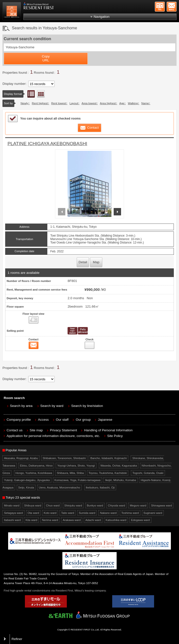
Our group (83, 420)
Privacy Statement (64, 430)
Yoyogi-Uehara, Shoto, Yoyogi (76, 466)
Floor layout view (41, 94)
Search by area (21, 406)
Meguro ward (138, 505)
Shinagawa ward (161, 505)
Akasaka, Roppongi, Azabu (21, 458)
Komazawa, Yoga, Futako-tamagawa (78, 480)
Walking (133, 103)
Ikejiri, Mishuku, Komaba (121, 480)
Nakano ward (108, 513)
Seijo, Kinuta (26, 487)
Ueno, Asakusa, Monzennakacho (59, 487)
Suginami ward (153, 513)
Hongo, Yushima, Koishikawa (34, 473)
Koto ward (50, 513)
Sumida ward (87, 513)
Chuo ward (53, 505)
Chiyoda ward (116, 505)
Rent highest (40, 103)
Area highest (108, 103)
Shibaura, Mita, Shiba (70, 473)
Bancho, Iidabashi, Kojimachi (109, 458)
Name (145, 103)
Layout (74, 103)
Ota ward (33, 513)
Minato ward (12, 505)
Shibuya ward (33, 505)
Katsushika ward (116, 520)
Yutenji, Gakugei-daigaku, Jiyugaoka (27, 480)
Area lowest (89, 103)
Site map (36, 430)
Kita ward (31, 520)
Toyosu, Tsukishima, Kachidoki (108, 473)
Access (43, 420)
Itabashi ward (12, 520)
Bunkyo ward (95, 505)
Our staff (62, 420)
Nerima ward (50, 520)
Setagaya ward (13, 513)
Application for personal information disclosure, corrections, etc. (53, 436)
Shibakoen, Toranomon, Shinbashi (64, 458)
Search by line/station (87, 406)
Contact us (15, 430)
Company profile (19, 420)
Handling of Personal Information (108, 430)
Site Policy (115, 436)
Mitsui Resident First (12, 12)
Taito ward (68, 513)
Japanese (105, 420)
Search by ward (52, 406)
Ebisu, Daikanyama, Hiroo (36, 466)
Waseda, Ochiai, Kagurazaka (119, 466)
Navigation (102, 17)
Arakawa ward (72, 520)
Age (122, 103)
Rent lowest (59, 103)
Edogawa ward (141, 520)
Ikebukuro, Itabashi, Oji (100, 487)
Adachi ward (93, 520)
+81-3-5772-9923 (160, 7)
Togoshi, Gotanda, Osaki (148, 473)
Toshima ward (130, 513)
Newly (24, 103)
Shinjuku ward (73, 505)
